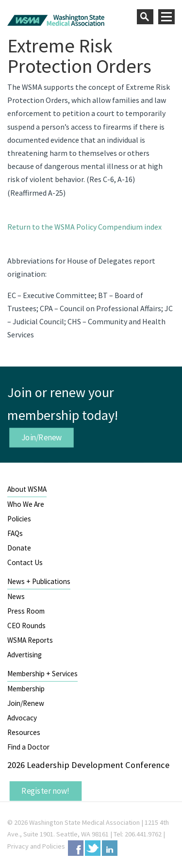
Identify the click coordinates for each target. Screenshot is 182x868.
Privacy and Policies (36, 846)
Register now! (46, 791)
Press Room (26, 611)
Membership (26, 689)
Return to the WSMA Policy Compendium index (84, 227)
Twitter (93, 848)
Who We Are (26, 504)
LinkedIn (110, 848)
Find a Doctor (28, 747)
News (16, 596)
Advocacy (22, 718)
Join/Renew (42, 437)
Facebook (76, 848)
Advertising (25, 655)
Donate (19, 548)
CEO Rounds (26, 626)
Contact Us (25, 562)
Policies (19, 519)
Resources (24, 732)
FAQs (15, 533)
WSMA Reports (30, 640)
